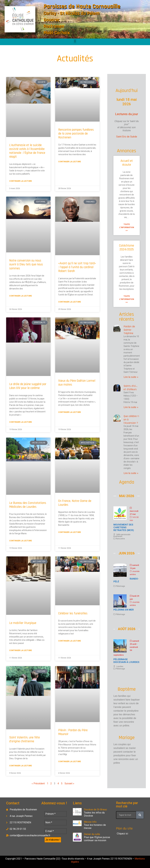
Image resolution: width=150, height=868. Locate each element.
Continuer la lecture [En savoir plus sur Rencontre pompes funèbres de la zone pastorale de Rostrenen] (70, 162)
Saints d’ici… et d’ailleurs (130, 388)
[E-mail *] (56, 831)
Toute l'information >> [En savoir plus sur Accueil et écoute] (127, 227)
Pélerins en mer (124, 610)
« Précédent (38, 783)
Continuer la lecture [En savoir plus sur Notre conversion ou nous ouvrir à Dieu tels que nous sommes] (21, 296)
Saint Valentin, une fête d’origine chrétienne (25, 739)
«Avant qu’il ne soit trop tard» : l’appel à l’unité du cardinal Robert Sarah (77, 267)
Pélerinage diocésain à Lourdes (126, 661)
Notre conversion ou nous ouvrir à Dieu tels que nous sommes (26, 264)
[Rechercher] (140, 815)
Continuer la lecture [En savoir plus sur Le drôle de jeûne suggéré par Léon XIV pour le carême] (21, 422)
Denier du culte (92, 834)
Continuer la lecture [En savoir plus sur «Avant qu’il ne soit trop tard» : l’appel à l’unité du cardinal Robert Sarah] (70, 302)
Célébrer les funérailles (73, 613)
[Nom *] (56, 823)
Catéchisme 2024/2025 (127, 247)
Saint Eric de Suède (127, 137)
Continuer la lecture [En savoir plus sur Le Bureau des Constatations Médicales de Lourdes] (21, 541)
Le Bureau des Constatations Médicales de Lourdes (28, 505)
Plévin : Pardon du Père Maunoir (73, 732)
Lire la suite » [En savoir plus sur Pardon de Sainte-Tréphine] (131, 377)
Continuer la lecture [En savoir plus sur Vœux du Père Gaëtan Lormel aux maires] (70, 412)
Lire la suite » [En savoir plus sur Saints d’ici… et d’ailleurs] (131, 407)
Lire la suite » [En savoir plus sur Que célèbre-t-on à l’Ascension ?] (131, 473)
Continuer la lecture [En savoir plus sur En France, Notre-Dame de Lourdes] (70, 532)
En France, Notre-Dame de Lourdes (75, 503)
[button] (75, 41)
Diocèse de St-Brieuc (95, 810)
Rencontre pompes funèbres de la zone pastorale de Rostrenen (76, 134)
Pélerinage (120, 586)
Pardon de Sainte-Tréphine (129, 330)
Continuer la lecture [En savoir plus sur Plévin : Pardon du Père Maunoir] (70, 762)
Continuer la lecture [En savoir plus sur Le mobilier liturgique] (21, 650)
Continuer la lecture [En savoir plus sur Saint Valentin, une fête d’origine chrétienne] (21, 766)
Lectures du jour (127, 114)
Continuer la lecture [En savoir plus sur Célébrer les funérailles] (70, 641)
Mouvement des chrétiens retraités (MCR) (124, 527)
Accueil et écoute (127, 163)
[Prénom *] (56, 814)
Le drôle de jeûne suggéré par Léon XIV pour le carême (28, 386)
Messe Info (90, 822)
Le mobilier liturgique (23, 623)
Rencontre (120, 539)
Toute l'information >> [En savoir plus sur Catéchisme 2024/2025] (127, 299)
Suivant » (69, 783)
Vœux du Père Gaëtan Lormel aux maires (77, 383)
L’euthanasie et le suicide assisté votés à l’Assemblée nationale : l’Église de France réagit (27, 151)
